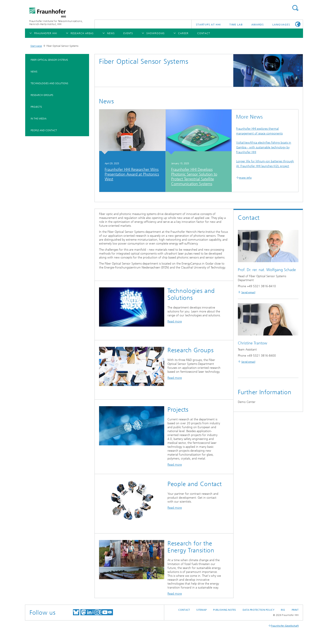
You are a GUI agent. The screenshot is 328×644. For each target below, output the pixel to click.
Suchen (295, 8)
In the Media (39, 119)
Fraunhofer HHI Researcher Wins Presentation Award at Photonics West (132, 174)
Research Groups (42, 95)
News (34, 72)
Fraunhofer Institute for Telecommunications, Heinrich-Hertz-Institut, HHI (56, 23)
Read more (175, 321)
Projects (36, 107)
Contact (184, 610)
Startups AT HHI (208, 25)
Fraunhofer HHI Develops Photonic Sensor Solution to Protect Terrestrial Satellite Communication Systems (194, 177)
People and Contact (44, 130)
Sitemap (201, 610)
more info (245, 178)
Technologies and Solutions (49, 83)
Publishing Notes (224, 610)
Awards (258, 25)
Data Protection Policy (258, 610)
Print (295, 610)
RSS (283, 610)
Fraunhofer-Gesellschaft (285, 626)
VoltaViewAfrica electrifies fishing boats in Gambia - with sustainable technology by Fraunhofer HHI (264, 147)
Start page (36, 46)
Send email (248, 292)
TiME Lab (236, 25)
